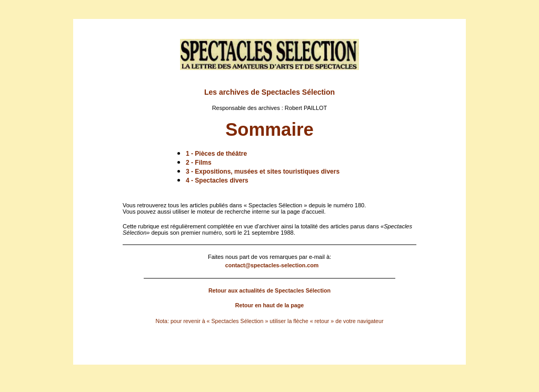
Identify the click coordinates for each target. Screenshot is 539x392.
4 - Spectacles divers (217, 180)
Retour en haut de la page (269, 305)
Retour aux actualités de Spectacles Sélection (269, 290)
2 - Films (199, 163)
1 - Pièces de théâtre (216, 154)
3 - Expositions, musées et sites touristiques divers (263, 172)
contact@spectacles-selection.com (272, 265)
